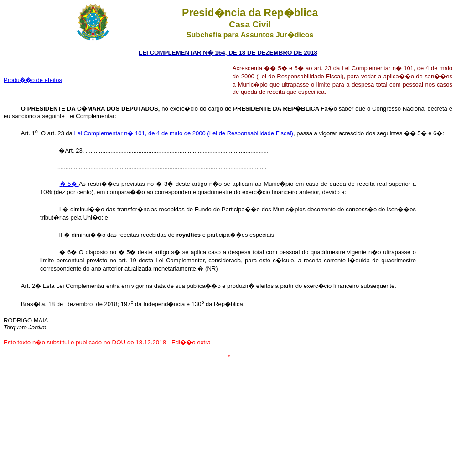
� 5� (69, 184)
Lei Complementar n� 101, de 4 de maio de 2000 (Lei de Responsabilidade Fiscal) (184, 133)
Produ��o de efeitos (33, 80)
